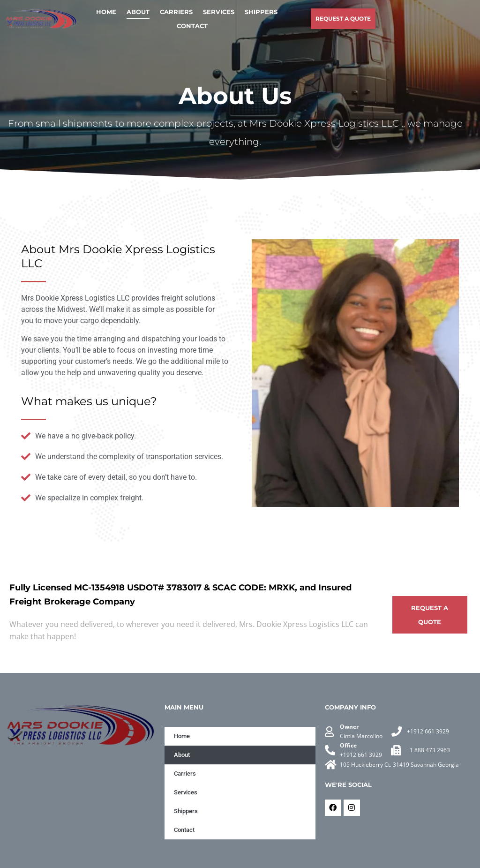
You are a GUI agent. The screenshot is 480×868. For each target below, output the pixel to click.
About (138, 12)
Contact (192, 26)
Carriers (176, 12)
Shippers (261, 12)
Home (106, 12)
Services (219, 12)
